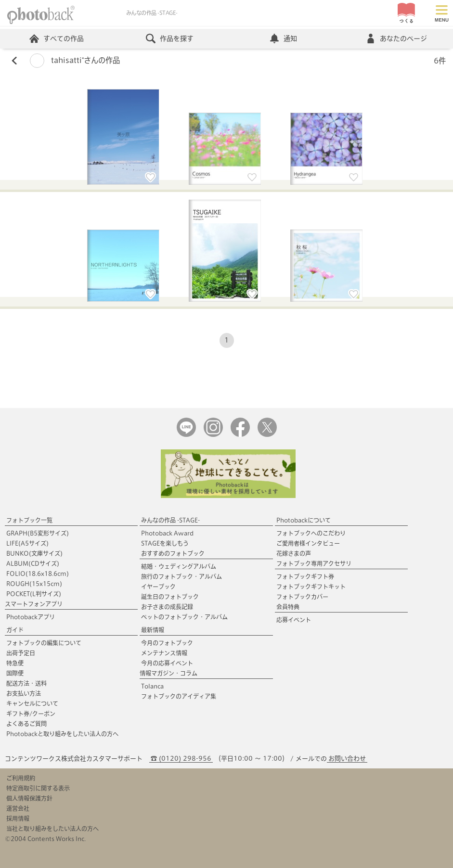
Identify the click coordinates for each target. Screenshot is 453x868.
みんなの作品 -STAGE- (170, 520)
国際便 (15, 673)
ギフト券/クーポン (31, 714)
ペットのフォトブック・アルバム (184, 617)
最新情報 (153, 630)
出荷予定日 (21, 653)
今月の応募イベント (167, 663)
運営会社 (18, 808)
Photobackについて (304, 520)
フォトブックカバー (302, 597)
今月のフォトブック (167, 643)
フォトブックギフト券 (305, 576)
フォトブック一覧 (29, 520)
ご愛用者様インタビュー (308, 543)
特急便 (15, 663)
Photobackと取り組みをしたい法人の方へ (62, 734)
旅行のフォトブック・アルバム (181, 576)
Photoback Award (167, 533)
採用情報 (18, 818)
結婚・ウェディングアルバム (179, 566)
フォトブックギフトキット (311, 587)
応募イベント (294, 620)
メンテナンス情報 (164, 653)
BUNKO (34, 553)
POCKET (34, 594)
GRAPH (38, 533)
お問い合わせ (347, 759)
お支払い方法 (24, 693)
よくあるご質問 (26, 724)
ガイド (15, 630)
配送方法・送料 (26, 683)
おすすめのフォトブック (173, 553)
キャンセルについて (32, 703)
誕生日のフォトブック (170, 597)
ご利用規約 (21, 778)
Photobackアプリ (31, 617)
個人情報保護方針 (29, 798)
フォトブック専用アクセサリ (314, 563)
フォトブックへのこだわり (311, 533)
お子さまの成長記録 (167, 607)
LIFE (27, 543)
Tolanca (152, 686)
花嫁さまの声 (294, 553)
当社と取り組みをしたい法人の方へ (52, 829)
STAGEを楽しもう (165, 543)
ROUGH (34, 584)
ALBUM (33, 563)
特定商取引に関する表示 (38, 788)
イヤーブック (158, 587)
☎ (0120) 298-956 (181, 759)
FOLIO (38, 574)
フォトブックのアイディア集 (179, 696)
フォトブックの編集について (44, 643)
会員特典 (288, 607)
